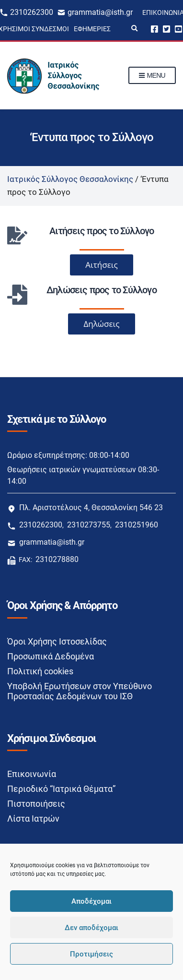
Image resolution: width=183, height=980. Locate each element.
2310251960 (137, 525)
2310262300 (32, 12)
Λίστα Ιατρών (33, 819)
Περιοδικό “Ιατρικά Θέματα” (61, 789)
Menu (152, 76)
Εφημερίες (92, 29)
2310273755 (89, 525)
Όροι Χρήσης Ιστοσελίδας (57, 641)
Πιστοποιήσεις (36, 804)
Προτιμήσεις (91, 954)
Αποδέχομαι (91, 901)
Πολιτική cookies (40, 671)
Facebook (154, 29)
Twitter (166, 29)
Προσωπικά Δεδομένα (51, 656)
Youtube (178, 29)
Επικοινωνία (32, 774)
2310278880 (57, 559)
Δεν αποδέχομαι (91, 928)
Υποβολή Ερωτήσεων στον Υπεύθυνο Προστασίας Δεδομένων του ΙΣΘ (80, 691)
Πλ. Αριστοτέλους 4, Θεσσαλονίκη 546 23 (91, 508)
